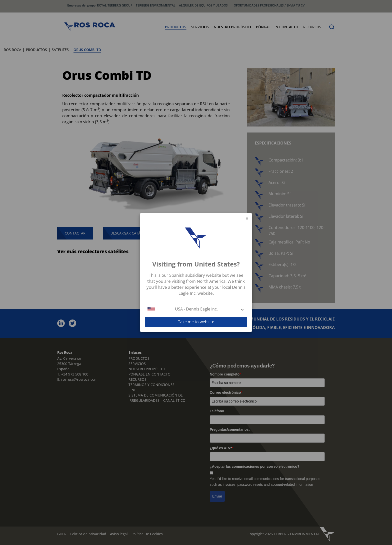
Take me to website (196, 322)
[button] (196, 309)
